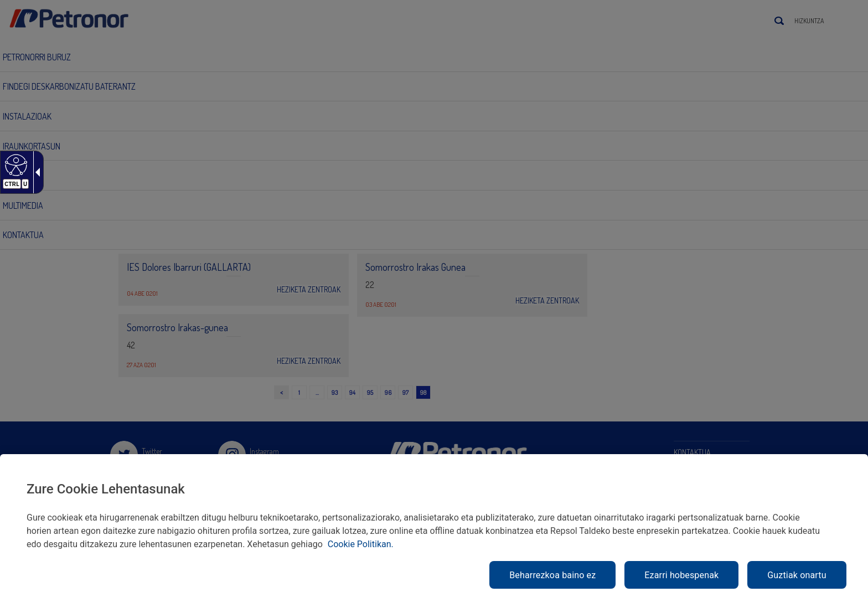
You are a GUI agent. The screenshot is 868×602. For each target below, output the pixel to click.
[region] (434, 528)
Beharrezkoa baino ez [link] (552, 575)
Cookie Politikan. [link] (361, 544)
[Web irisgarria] (15, 164)
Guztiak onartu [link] (797, 575)
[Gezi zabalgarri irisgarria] (35, 172)
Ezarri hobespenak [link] (681, 575)
